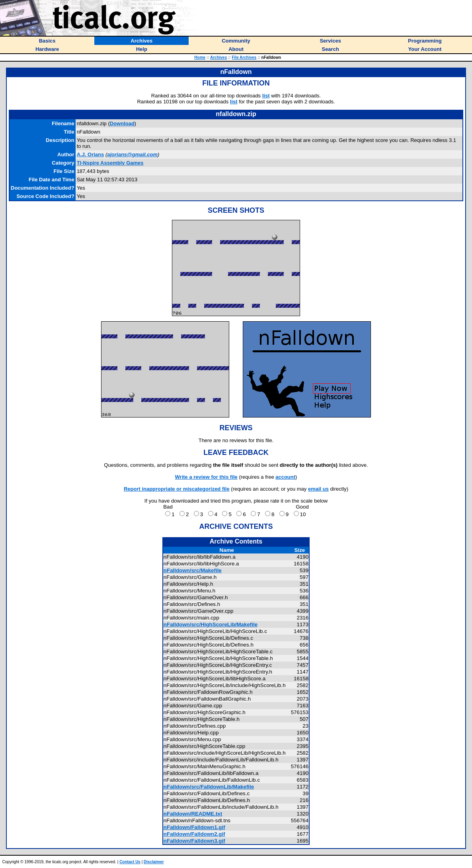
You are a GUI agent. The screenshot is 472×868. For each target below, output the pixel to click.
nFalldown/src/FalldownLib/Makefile (209, 787)
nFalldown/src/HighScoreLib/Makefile (211, 624)
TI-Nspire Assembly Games (110, 163)
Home (200, 57)
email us (318, 489)
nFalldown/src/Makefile (193, 570)
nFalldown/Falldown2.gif (194, 834)
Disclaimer (154, 862)
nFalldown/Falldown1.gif (194, 827)
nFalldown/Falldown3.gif (194, 841)
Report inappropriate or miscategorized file (177, 489)
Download (122, 123)
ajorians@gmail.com (132, 154)
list (266, 96)
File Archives (244, 57)
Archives (218, 57)
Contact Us (130, 862)
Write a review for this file (206, 477)
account (285, 477)
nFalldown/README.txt (193, 814)
